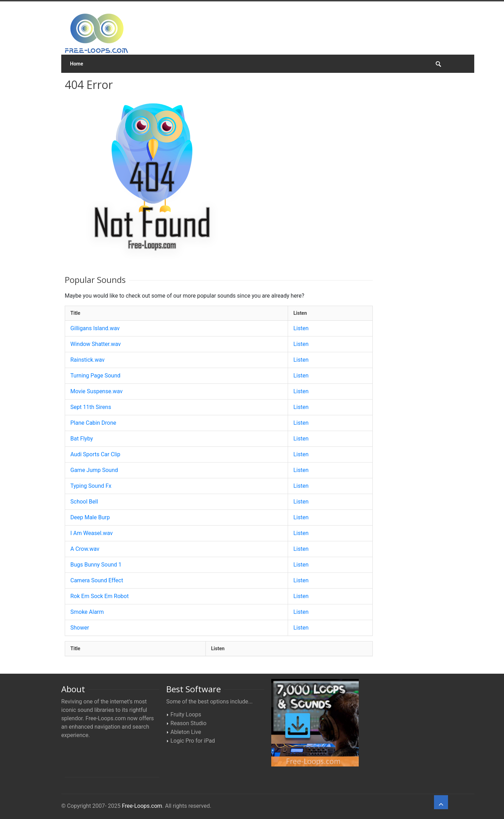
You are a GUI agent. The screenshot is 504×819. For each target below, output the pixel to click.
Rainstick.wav (87, 360)
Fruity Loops (186, 714)
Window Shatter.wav (96, 344)
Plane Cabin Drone (93, 423)
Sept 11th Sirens (91, 407)
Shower (80, 628)
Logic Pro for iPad (193, 741)
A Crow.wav (85, 549)
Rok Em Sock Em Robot (100, 596)
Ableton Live (186, 732)
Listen (301, 328)
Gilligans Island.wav (95, 328)
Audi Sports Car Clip (95, 454)
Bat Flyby (82, 439)
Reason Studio (188, 723)
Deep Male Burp (90, 517)
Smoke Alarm (87, 612)
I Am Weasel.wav (92, 533)
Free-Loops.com (142, 806)
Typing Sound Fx (91, 486)
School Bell (84, 502)
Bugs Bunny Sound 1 (96, 565)
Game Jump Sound (94, 470)
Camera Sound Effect (97, 580)
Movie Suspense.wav (96, 391)
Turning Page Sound (95, 376)
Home (77, 64)
